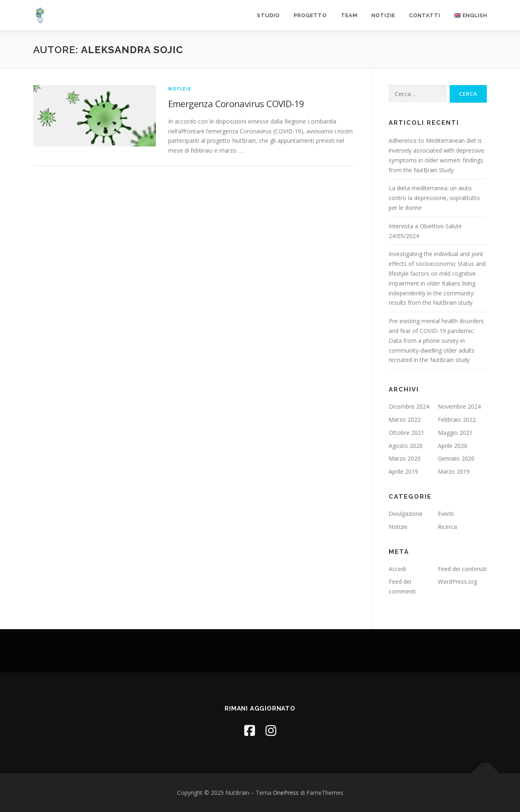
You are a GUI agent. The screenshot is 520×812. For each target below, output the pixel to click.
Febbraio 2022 (457, 419)
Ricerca (447, 527)
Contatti (425, 15)
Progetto (310, 15)
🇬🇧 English (471, 15)
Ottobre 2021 (406, 433)
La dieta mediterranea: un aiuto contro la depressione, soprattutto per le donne (434, 198)
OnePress (286, 793)
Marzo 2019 (454, 471)
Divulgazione (406, 514)
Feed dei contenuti (462, 569)
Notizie (383, 15)
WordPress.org (457, 581)
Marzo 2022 (405, 419)
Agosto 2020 (406, 446)
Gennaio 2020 (456, 458)
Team (349, 15)
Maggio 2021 (455, 433)
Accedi (397, 569)
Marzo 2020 (405, 458)
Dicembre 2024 (409, 406)
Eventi (446, 514)
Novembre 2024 (459, 406)
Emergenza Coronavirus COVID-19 (236, 103)
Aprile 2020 (452, 446)
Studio (268, 15)
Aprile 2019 (403, 471)
